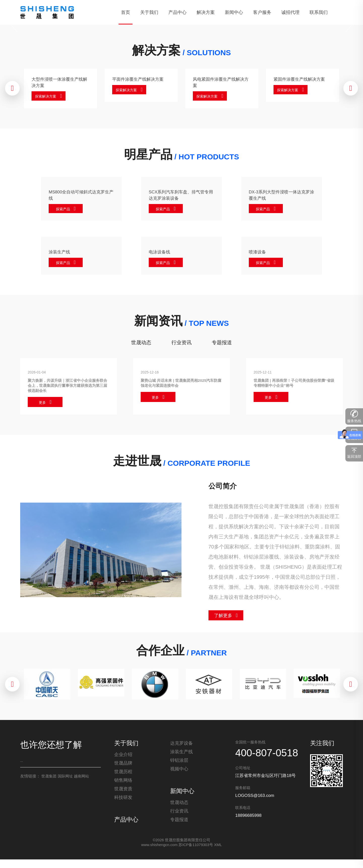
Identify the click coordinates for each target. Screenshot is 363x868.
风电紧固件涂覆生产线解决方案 (221, 82)
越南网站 (81, 781)
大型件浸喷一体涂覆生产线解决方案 (59, 82)
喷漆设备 (259, 254)
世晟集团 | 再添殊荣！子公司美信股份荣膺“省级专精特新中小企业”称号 (292, 386)
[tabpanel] (181, 24)
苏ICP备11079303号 (196, 853)
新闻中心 (182, 796)
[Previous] (14, 24)
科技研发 (123, 805)
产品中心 (126, 827)
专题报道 (222, 345)
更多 (42, 407)
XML (218, 853)
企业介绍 (123, 762)
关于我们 (126, 748)
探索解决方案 (47, 97)
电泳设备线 (161, 254)
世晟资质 (123, 796)
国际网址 (65, 781)
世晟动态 (141, 345)
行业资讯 (181, 345)
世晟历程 (123, 779)
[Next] (349, 24)
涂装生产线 (61, 254)
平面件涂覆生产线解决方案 (140, 82)
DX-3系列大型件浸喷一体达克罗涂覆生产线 (280, 196)
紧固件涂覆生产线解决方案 (301, 82)
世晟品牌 (123, 771)
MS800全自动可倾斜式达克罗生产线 (79, 196)
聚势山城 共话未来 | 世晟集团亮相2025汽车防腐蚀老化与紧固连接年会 (180, 386)
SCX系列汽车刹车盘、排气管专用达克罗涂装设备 (179, 196)
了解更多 (223, 620)
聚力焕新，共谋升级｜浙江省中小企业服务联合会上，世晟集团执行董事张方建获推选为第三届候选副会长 (68, 389)
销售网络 (123, 788)
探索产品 (65, 210)
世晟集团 (49, 781)
